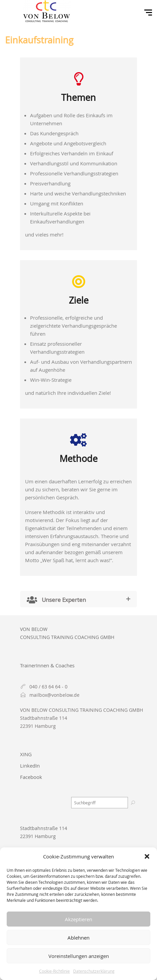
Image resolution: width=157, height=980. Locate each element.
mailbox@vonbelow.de (54, 695)
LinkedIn (30, 766)
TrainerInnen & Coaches (47, 665)
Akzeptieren (78, 919)
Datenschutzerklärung (94, 971)
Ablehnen (78, 938)
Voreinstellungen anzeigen (79, 956)
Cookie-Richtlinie (54, 971)
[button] (147, 856)
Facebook (31, 777)
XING (26, 754)
